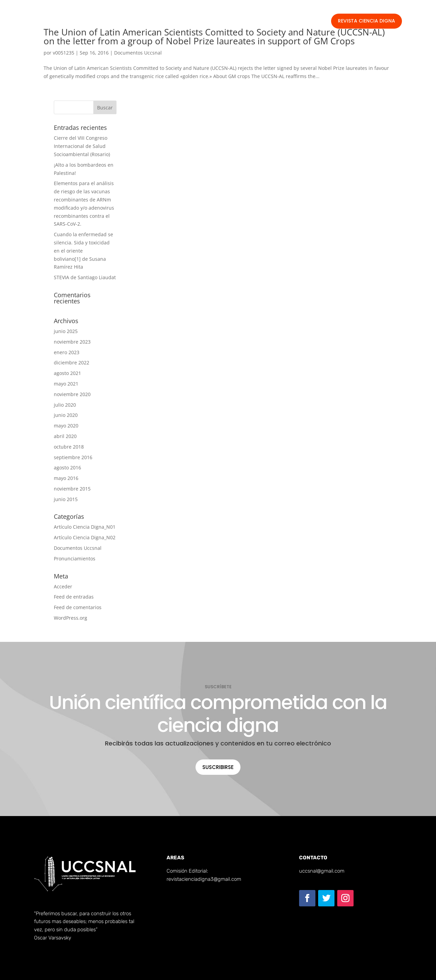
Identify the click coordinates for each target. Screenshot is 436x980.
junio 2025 (66, 331)
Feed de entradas (74, 597)
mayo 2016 (66, 478)
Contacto (271, 23)
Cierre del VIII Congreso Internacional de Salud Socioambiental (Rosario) (82, 146)
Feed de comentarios (78, 607)
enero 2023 (67, 352)
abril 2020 (65, 436)
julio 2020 (65, 405)
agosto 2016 (67, 468)
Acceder (63, 586)
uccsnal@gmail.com (322, 871)
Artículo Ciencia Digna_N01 (85, 527)
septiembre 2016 (73, 457)
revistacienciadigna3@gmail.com (204, 879)
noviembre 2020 (72, 394)
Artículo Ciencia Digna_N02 (85, 537)
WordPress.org (71, 618)
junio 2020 (66, 415)
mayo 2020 (66, 426)
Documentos (206, 23)
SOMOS (173, 23)
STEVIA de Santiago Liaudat (85, 277)
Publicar (241, 23)
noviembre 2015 (72, 489)
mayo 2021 (66, 384)
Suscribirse (218, 767)
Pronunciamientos (75, 559)
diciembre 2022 (72, 363)
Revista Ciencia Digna (367, 21)
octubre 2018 (69, 447)
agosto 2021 (67, 373)
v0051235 (64, 53)
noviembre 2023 (72, 342)
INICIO (148, 23)
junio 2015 (66, 499)
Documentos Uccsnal (138, 53)
